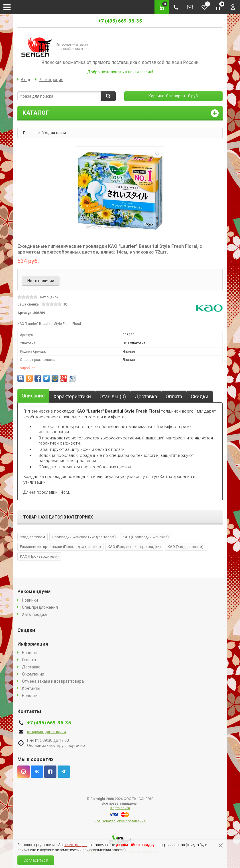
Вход (26, 80)
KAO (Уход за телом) (186, 547)
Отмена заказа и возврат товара (53, 681)
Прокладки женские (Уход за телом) (84, 537)
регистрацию (75, 845)
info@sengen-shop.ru (47, 732)
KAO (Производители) (39, 556)
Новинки (30, 600)
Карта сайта (120, 808)
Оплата (29, 660)
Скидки (26, 630)
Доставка (31, 667)
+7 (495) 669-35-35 (120, 21)
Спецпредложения (40, 607)
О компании (33, 674)
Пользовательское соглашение (120, 821)
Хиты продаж (35, 614)
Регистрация (51, 80)
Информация (33, 644)
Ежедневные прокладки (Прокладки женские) (60, 547)
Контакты (31, 688)
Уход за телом (32, 537)
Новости (30, 653)
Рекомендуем (34, 591)
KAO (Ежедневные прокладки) (134, 547)
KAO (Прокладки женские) (146, 537)
